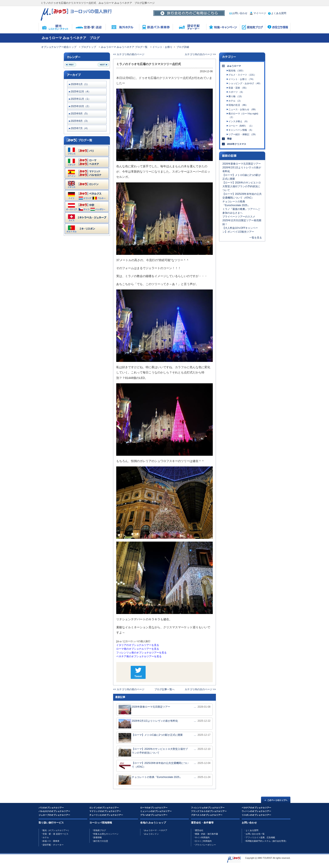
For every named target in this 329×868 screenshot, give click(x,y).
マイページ (258, 13)
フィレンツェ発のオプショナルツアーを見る (141, 653)
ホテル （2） (235, 101)
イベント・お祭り (162, 47)
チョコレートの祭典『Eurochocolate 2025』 (150, 780)
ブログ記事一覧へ (164, 689)
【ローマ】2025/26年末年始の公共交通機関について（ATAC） (154, 766)
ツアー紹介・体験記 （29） (243, 134)
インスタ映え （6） (239, 121)
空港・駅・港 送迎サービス (55, 834)
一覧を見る (256, 238)
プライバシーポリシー (205, 845)
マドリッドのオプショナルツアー (105, 811)
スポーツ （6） (236, 92)
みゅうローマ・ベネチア (156, 830)
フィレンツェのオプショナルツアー (208, 808)
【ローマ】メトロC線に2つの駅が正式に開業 (151, 738)
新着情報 (98, 837)
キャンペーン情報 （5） (241, 130)
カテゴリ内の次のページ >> (200, 54)
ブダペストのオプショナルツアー (207, 815)
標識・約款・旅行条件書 (206, 834)
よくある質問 (277, 13)
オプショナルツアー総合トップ (59, 47)
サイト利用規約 (202, 837)
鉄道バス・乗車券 (51, 841)
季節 (229, 139)
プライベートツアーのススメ (239, 217)
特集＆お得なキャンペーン (106, 834)
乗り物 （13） (236, 96)
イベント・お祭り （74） (242, 79)
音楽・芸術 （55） (238, 88)
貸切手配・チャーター (53, 845)
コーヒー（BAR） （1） (241, 126)
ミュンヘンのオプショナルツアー (156, 811)
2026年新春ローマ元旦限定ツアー (144, 710)
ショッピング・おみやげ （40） (245, 83)
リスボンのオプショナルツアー (256, 815)
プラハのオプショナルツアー (154, 815)
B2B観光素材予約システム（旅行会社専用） (267, 841)
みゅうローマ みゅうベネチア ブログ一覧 (124, 47)
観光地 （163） (236, 71)
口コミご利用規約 (203, 841)
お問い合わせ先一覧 (255, 834)
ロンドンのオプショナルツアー (104, 808)
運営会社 (199, 830)
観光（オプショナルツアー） (56, 830)
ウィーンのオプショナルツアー (256, 811)
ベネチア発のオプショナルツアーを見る (139, 656)
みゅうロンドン (151, 834)
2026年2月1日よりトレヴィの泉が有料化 (148, 724)
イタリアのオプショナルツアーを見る (138, 645)
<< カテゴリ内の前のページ (129, 54)
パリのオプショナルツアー (51, 808)
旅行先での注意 (101, 841)
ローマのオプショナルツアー (154, 808)
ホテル (46, 837)
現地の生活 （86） (238, 105)
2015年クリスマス (237, 144)
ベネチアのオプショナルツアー (256, 808)
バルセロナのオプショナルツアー (54, 811)
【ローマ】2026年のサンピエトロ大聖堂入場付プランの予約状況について (153, 752)
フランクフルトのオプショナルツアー (209, 811)
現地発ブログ (100, 830)
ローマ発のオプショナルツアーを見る (138, 649)
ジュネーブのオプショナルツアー (54, 815)
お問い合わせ (238, 13)
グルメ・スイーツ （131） (242, 75)
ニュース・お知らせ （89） (243, 109)
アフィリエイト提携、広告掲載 (260, 837)
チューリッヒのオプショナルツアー (106, 815)
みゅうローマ (234, 66)
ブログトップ (89, 47)
